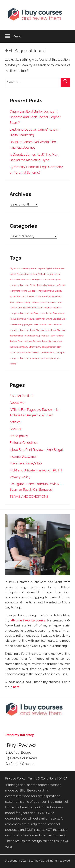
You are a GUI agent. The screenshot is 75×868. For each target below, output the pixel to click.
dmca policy (19, 436)
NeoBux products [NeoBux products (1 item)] (39, 313)
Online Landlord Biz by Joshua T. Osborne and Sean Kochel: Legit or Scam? (35, 117)
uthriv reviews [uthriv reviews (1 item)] (47, 352)
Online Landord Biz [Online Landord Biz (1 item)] (55, 319)
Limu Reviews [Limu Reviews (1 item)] (24, 308)
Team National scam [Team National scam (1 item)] (52, 341)
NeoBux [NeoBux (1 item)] (48, 308)
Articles (15, 422)
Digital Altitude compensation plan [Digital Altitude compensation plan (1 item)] (27, 268)
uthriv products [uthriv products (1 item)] (17, 352)
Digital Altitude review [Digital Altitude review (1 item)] (42, 274)
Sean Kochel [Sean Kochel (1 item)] (40, 324)
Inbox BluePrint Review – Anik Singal (36, 450)
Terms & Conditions (42, 778)
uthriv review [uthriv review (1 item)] (33, 352)
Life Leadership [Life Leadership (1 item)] (54, 296)
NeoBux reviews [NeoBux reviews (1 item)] (18, 319)
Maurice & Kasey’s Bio (26, 463)
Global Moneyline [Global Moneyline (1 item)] (33, 280)
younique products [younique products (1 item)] (40, 358)
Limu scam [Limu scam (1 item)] (38, 308)
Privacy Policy (20, 477)
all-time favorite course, (28, 620)
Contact (15, 429)
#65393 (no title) (21, 396)
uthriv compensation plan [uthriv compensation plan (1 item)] (48, 347)
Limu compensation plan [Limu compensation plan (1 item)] (43, 302)
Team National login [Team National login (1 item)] (40, 330)
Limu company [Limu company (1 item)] (22, 302)
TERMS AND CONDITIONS (29, 497)
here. (17, 687)
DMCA (63, 778)
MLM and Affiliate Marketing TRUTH (36, 470)
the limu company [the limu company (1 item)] (19, 347)
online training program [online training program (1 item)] (21, 324)
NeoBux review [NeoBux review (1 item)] (56, 313)
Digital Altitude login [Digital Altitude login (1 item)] (20, 274)
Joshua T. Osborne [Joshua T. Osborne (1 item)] (36, 296)
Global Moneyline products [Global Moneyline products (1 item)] (44, 285)
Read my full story (20, 735)
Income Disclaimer (23, 457)
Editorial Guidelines (24, 443)
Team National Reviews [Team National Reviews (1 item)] (29, 341)
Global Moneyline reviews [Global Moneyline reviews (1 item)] (41, 291)
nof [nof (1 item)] (43, 319)
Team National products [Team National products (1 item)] (36, 336)
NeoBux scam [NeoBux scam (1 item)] (34, 319)
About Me (17, 403)
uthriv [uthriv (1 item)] (32, 347)
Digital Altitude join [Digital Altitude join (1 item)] (55, 268)
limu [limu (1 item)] (12, 302)
